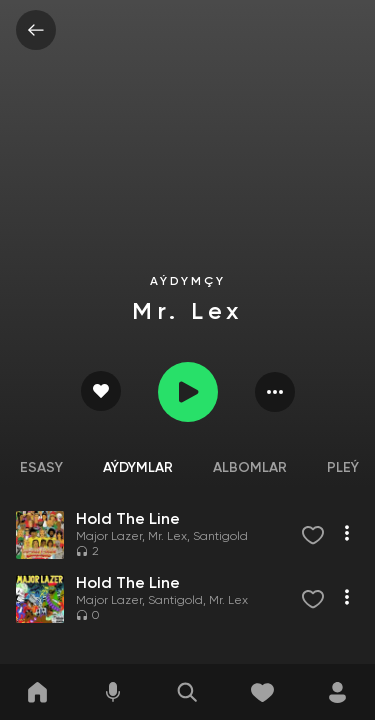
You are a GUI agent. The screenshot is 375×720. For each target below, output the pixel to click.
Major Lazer (109, 537)
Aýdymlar (138, 468)
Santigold (220, 537)
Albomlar (250, 468)
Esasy (41, 468)
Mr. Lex (167, 537)
